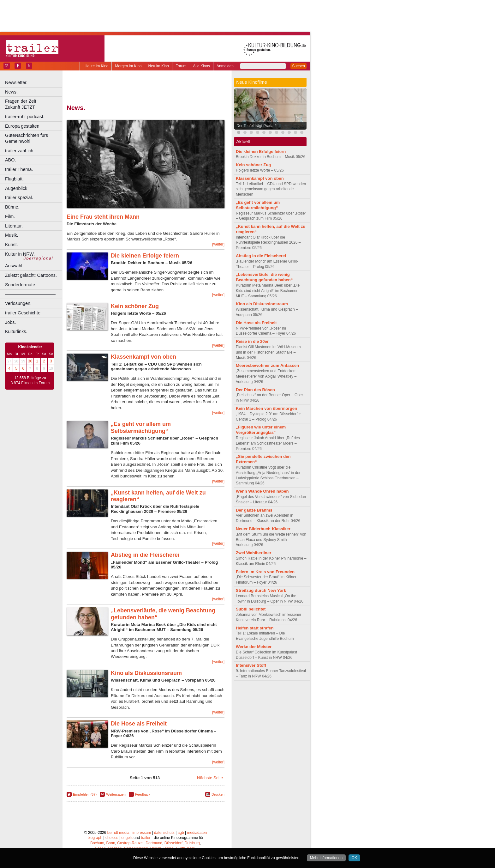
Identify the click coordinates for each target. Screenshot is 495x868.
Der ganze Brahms (254, 510)
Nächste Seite (210, 778)
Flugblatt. (14, 179)
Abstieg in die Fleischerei (145, 555)
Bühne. (12, 207)
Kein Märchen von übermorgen (266, 408)
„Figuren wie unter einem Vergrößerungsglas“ (261, 430)
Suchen (298, 66)
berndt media (118, 833)
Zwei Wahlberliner (253, 553)
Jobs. (10, 322)
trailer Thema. (19, 169)
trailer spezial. (19, 197)
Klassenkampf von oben (143, 357)
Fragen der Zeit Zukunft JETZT (34, 104)
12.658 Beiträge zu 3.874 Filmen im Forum (30, 380)
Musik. (12, 235)
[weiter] (218, 244)
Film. (10, 216)
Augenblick (16, 188)
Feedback (143, 794)
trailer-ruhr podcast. (25, 117)
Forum (181, 66)
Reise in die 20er (252, 341)
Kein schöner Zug (135, 306)
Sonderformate (20, 285)
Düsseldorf (173, 843)
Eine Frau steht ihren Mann (103, 217)
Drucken (218, 794)
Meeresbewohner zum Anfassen (267, 365)
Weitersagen (116, 794)
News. (11, 92)
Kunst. (12, 245)
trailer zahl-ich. (20, 151)
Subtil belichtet (251, 609)
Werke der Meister (254, 647)
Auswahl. (14, 266)
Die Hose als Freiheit (139, 724)
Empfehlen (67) (85, 794)
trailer (146, 838)
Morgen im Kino (128, 66)
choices (112, 838)
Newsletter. (16, 82)
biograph (95, 838)
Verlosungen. (18, 303)
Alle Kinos (202, 66)
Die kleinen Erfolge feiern (145, 256)
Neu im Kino (159, 66)
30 (30, 361)
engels (127, 838)
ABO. (10, 160)
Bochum (97, 843)
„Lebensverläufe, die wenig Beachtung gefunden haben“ (264, 277)
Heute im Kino (96, 66)
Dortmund (154, 843)
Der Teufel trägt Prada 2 (256, 126)
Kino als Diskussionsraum (146, 673)
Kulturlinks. (16, 331)
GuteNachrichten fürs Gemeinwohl (27, 138)
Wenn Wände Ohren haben (262, 491)
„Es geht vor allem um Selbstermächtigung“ (141, 428)
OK (354, 858)
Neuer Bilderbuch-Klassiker (263, 529)
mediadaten (197, 833)
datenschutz (164, 833)
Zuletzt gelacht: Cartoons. (31, 275)
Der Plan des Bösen (255, 390)
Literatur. (14, 226)
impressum (142, 833)
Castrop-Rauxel (130, 843)
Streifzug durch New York (261, 590)
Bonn (111, 843)
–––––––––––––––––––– (30, 294)
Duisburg (192, 843)
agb (181, 833)
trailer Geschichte (23, 313)
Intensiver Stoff (251, 665)
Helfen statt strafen (255, 628)
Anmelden (225, 66)
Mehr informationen (326, 858)
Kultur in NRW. (20, 254)
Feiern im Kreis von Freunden (265, 572)
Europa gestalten (22, 126)
